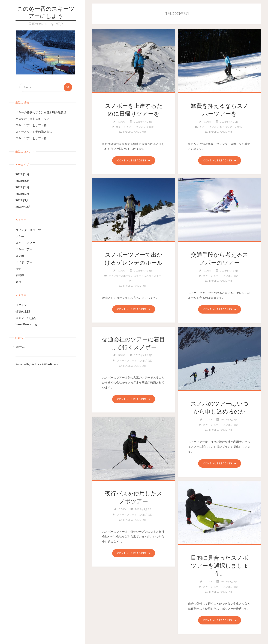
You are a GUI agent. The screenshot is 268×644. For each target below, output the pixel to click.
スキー (20, 236)
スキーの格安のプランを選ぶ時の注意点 (41, 112)
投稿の (23, 312)
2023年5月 (22, 174)
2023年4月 (22, 181)
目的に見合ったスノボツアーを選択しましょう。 (220, 566)
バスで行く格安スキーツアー (34, 119)
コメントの (25, 318)
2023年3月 (22, 187)
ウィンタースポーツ (28, 230)
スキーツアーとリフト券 (31, 125)
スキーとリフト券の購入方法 (34, 132)
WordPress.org (26, 324)
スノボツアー (24, 262)
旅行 (18, 282)
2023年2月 (22, 194)
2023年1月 (22, 200)
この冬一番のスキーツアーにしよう (46, 13)
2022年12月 (23, 207)
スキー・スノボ (25, 243)
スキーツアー (24, 249)
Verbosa (36, 365)
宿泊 (18, 269)
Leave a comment (135, 132)
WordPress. (51, 365)
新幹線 (20, 275)
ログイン (21, 305)
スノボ (20, 256)
